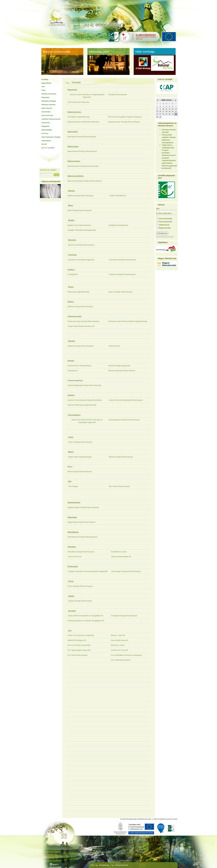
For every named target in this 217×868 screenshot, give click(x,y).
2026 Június (167, 100)
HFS (92, 865)
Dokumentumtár (122, 865)
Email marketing (161, 237)
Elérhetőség (104, 865)
